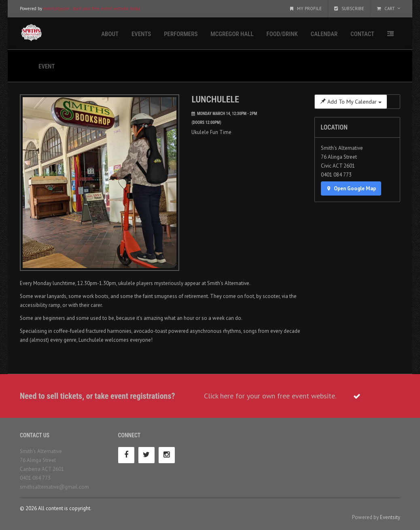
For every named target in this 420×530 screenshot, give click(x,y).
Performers (181, 34)
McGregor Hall (232, 34)
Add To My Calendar (351, 102)
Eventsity (390, 517)
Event (47, 66)
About (110, 34)
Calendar (324, 34)
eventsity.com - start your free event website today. (92, 9)
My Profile (306, 9)
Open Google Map (351, 188)
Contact (362, 34)
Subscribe (349, 9)
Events (141, 34)
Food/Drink (282, 34)
